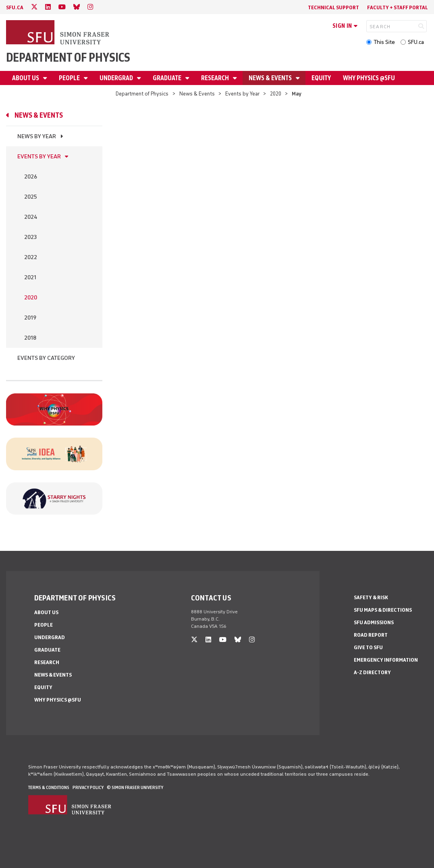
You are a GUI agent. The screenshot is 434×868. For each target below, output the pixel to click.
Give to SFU (368, 647)
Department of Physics (68, 57)
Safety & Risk (371, 597)
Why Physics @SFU (369, 78)
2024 (31, 217)
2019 (30, 318)
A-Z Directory (372, 672)
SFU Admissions (374, 622)
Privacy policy (88, 787)
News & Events (271, 78)
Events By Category (46, 358)
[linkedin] (48, 7)
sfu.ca (15, 7)
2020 (276, 94)
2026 (31, 177)
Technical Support (333, 7)
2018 (30, 338)
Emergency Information (386, 660)
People (70, 78)
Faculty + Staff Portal (398, 7)
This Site (384, 42)
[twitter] (34, 7)
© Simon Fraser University (135, 787)
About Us (26, 78)
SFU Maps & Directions (383, 610)
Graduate (168, 78)
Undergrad (117, 78)
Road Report (371, 635)
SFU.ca (416, 42)
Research (216, 78)
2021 (30, 277)
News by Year (37, 136)
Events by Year (242, 94)
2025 (31, 197)
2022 (31, 257)
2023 (30, 237)
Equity (321, 78)
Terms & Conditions (49, 787)
